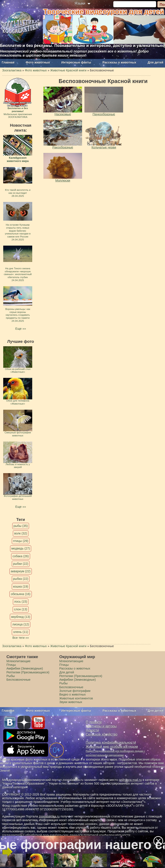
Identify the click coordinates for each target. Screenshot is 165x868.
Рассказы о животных (119, 62)
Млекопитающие (18, 661)
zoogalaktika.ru (49, 816)
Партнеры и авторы (101, 726)
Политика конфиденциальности (111, 743)
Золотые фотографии (75, 691)
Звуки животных (71, 702)
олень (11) (21, 632)
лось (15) (21, 602)
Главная (8, 62)
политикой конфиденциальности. (107, 835)
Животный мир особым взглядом (112, 747)
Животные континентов (76, 698)
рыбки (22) (21, 564)
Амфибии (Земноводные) (25, 668)
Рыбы (11, 676)
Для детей (155, 62)
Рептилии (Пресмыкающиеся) (28, 672)
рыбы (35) (21, 526)
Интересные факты (76, 62)
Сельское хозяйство (102, 734)
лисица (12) (21, 624)
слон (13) (21, 609)
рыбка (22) (21, 579)
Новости (92, 730)
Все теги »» (21, 638)
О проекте (94, 722)
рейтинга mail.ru (130, 780)
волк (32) (21, 533)
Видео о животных (73, 694)
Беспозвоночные (18, 680)
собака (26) (21, 556)
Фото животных (38, 62)
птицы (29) (21, 541)
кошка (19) (21, 586)
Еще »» (21, 329)
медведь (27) (21, 548)
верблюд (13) (21, 617)
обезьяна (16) (21, 594)
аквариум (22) (21, 571)
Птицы (11, 665)
